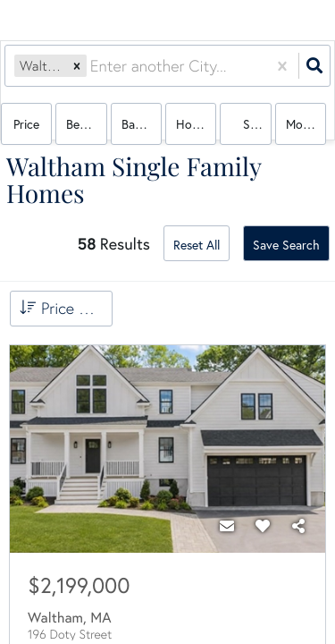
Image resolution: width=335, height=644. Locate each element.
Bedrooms (86, 124)
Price (26, 124)
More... (304, 124)
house (193, 124)
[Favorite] (263, 526)
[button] (77, 66)
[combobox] (92, 66)
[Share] (298, 526)
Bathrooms (142, 124)
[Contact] (227, 526)
